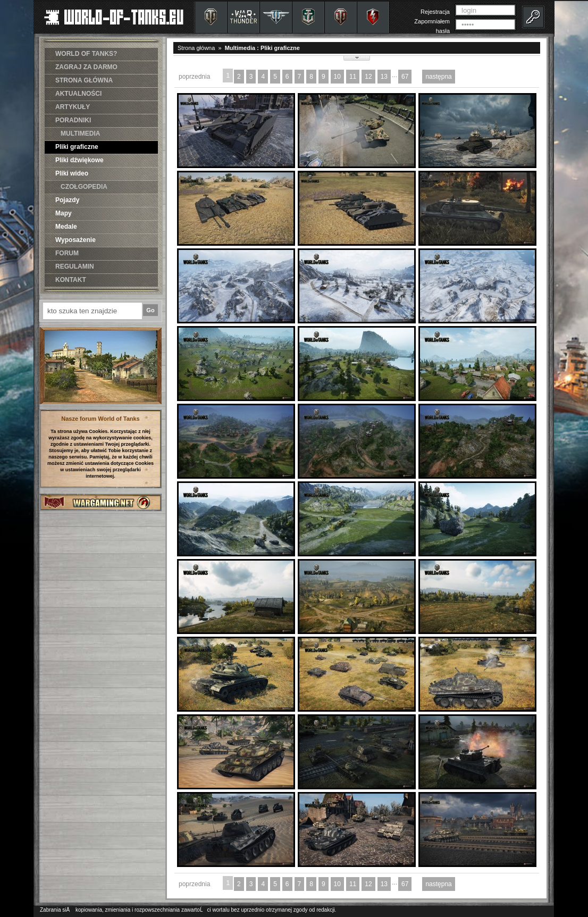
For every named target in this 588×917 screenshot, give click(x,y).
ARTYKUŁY (73, 107)
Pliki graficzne (77, 147)
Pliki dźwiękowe (79, 160)
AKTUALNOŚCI (78, 94)
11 (353, 77)
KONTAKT (71, 280)
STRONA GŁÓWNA (84, 80)
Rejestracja (435, 12)
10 (337, 77)
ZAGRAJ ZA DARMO (86, 67)
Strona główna (196, 48)
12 (368, 77)
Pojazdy (67, 200)
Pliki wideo (72, 173)
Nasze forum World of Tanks (100, 419)
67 (405, 77)
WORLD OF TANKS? (86, 54)
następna (438, 77)
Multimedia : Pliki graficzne (262, 48)
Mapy (64, 213)
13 (384, 77)
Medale (66, 227)
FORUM (67, 253)
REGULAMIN (75, 266)
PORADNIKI (73, 120)
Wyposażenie (75, 240)
